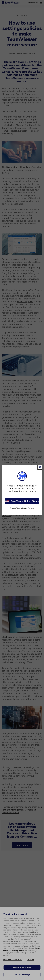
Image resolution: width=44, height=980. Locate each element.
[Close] (40, 467)
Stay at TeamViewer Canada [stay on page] (22, 508)
